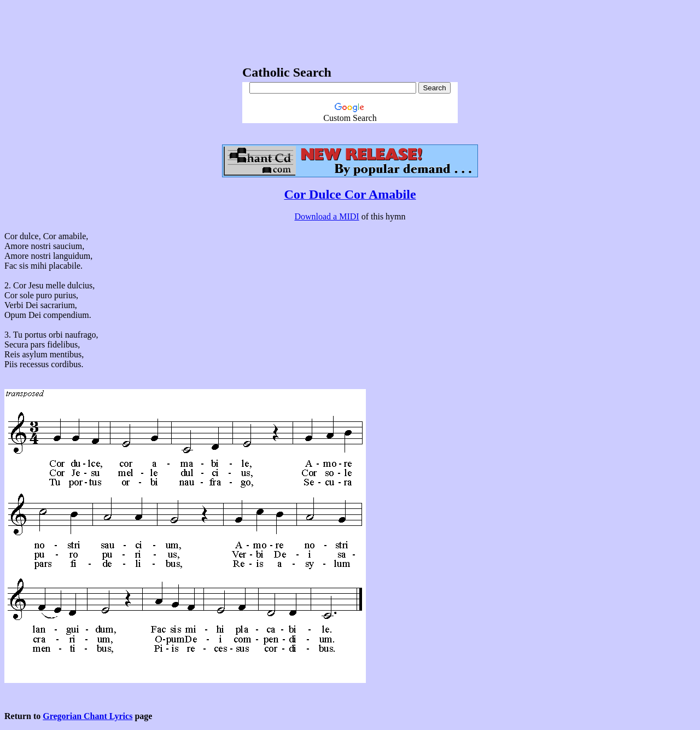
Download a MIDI (326, 216)
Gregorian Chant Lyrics (87, 716)
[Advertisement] (350, 29)
